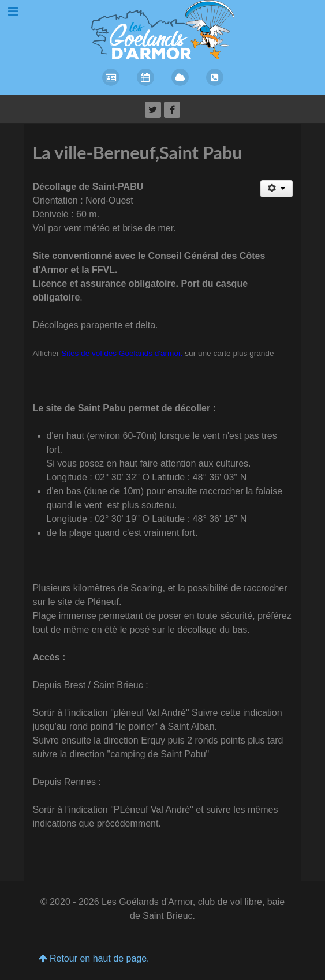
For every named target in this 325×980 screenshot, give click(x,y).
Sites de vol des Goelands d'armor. (122, 353)
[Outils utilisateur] (276, 189)
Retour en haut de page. (94, 958)
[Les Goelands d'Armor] (163, 29)
